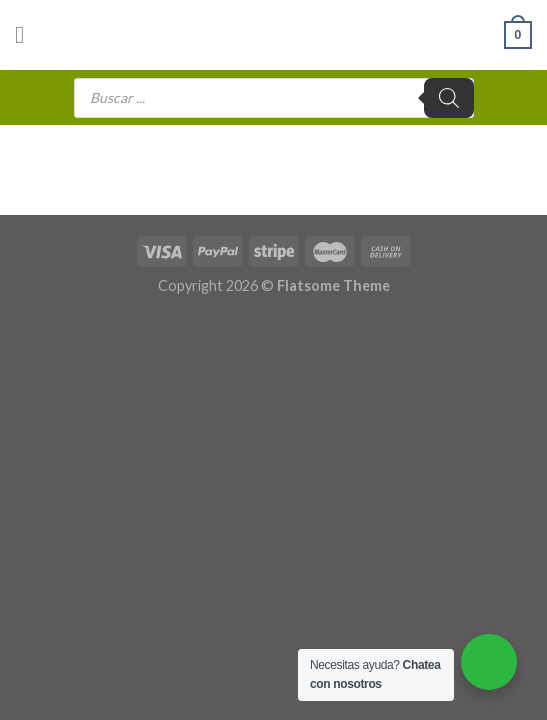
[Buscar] (449, 98)
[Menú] (27, 34)
